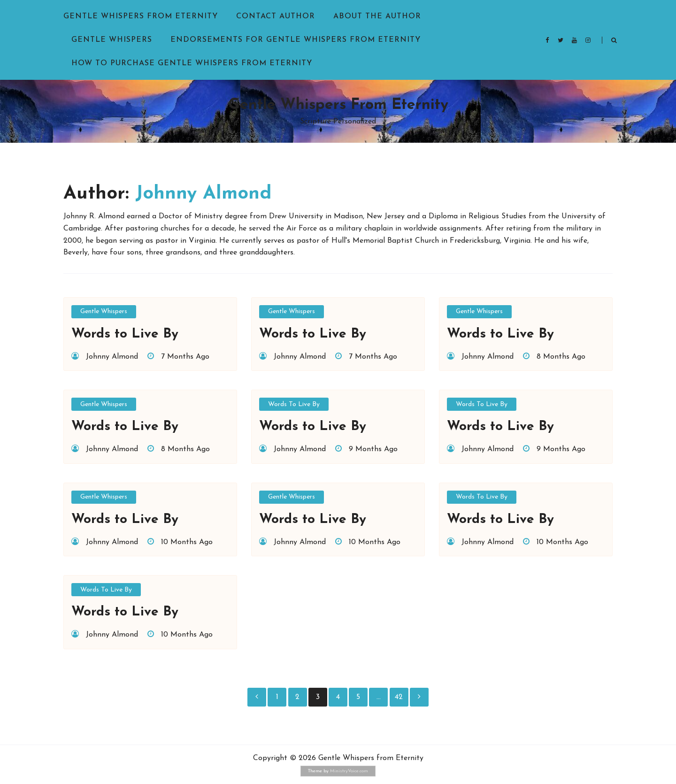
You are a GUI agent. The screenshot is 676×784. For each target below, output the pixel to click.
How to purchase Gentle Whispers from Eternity (192, 63)
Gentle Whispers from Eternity (141, 16)
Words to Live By (294, 404)
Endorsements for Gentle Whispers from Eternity (296, 40)
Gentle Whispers (112, 40)
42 (399, 697)
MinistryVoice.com (349, 771)
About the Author (377, 16)
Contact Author (276, 16)
